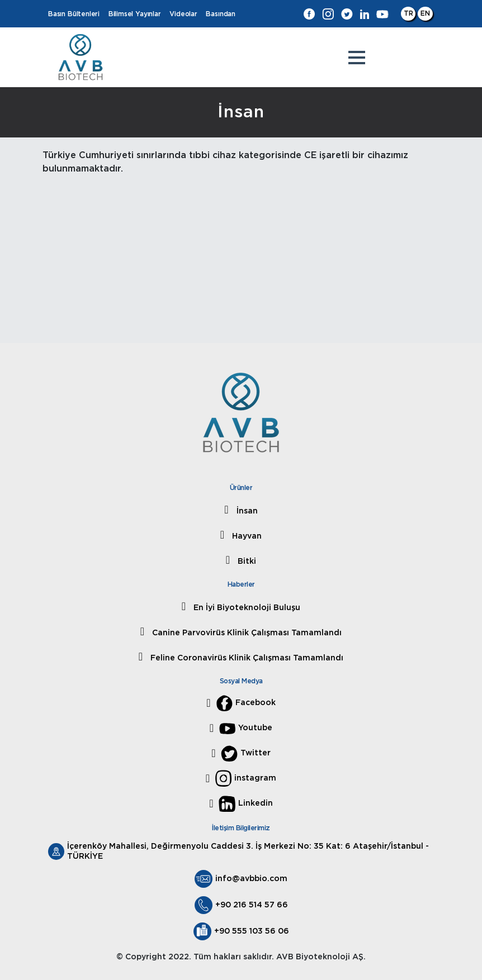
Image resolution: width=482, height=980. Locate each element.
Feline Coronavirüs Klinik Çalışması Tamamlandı (246, 658)
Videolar (183, 14)
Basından (221, 14)
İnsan (246, 511)
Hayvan (246, 536)
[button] (357, 58)
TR (408, 13)
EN (425, 13)
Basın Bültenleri (74, 14)
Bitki (246, 562)
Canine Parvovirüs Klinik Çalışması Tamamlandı (246, 633)
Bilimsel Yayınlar (135, 14)
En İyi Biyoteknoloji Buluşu (246, 608)
